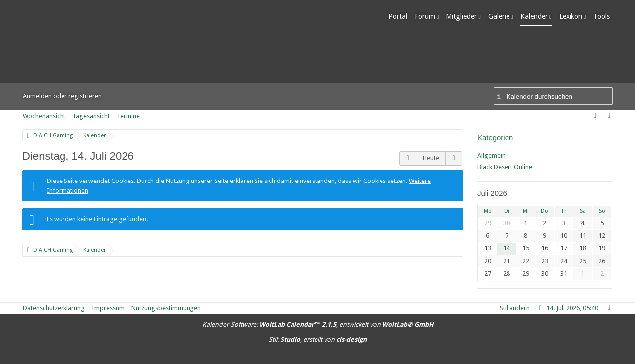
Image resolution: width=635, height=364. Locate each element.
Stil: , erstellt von (318, 339)
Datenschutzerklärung (54, 308)
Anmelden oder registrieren (62, 96)
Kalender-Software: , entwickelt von (318, 325)
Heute (431, 158)
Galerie (501, 16)
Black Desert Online (505, 167)
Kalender (537, 16)
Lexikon (573, 16)
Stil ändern (515, 308)
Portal (401, 16)
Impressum (108, 308)
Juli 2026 (492, 193)
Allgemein (491, 155)
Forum (428, 16)
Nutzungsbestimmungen (166, 308)
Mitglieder (464, 16)
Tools (604, 16)
